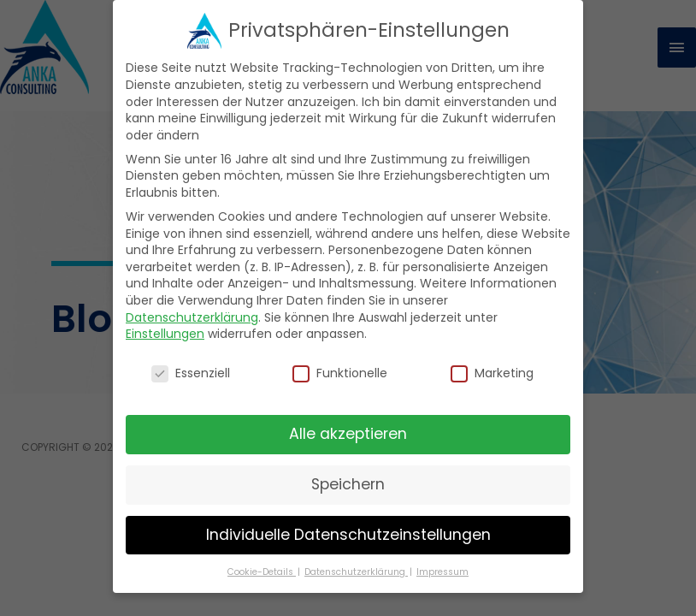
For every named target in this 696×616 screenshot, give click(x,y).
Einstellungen (165, 333)
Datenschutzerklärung (192, 317)
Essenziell (191, 373)
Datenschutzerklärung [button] (356, 571)
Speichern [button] (348, 483)
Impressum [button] (442, 571)
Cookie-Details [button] (262, 571)
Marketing (492, 373)
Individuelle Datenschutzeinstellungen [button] (348, 534)
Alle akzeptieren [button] (348, 433)
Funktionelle (340, 373)
